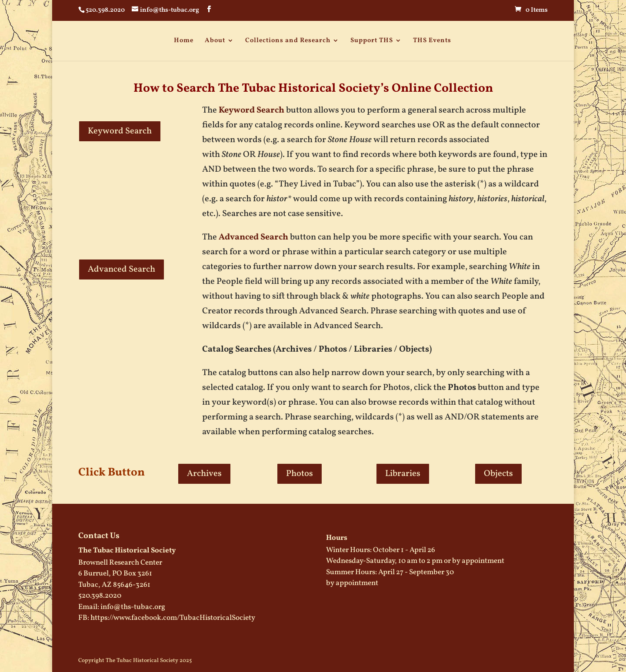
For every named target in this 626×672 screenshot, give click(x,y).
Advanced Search (122, 269)
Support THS (372, 41)
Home (184, 41)
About (215, 41)
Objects (498, 474)
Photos (300, 474)
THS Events (432, 41)
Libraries (403, 474)
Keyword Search (120, 131)
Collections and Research (288, 41)
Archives (204, 474)
